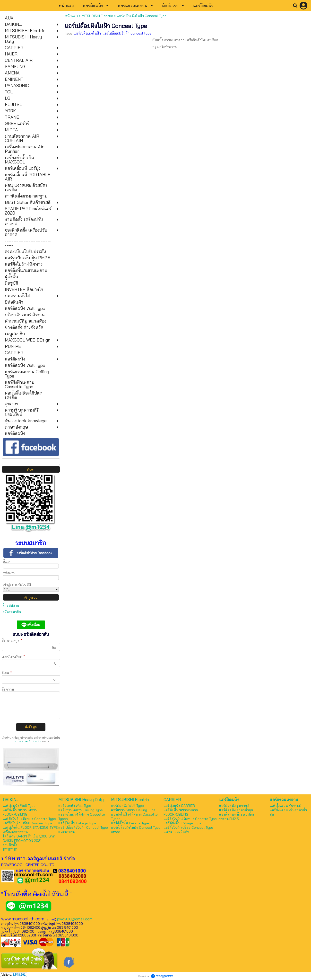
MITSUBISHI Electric (97, 16)
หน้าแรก (71, 16)
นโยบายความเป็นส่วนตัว (26, 741)
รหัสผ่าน (9, 573)
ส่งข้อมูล (31, 727)
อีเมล (7, 561)
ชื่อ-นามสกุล (12, 640)
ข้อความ (8, 689)
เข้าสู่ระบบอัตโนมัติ (17, 585)
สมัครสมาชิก (12, 612)
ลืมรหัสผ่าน (11, 605)
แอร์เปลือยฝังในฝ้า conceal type (127, 33)
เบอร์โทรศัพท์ (13, 657)
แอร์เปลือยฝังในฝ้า (87, 33)
